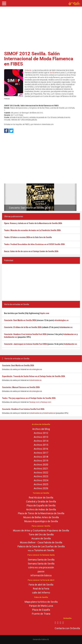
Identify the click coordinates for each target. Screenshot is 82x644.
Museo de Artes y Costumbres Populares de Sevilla (41, 530)
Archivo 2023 (41, 476)
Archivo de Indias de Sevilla (41, 509)
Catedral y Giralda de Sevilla (41, 502)
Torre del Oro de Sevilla (41, 534)
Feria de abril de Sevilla (41, 585)
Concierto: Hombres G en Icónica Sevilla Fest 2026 (23, 409)
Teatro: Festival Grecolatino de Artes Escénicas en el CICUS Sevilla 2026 (34, 244)
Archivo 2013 (41, 437)
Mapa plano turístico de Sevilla (41, 602)
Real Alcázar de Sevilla (41, 498)
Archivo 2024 (41, 480)
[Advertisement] (41, 28)
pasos (41, 571)
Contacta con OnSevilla (67, 628)
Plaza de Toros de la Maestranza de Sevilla (41, 513)
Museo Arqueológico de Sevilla (41, 521)
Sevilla (52, 73)
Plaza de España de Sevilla (41, 505)
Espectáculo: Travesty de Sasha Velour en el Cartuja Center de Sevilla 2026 (33, 376)
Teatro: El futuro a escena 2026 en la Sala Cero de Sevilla (28, 237)
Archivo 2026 (41, 488)
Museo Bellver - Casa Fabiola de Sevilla (41, 542)
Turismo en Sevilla (44, 550)
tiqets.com (45, 313)
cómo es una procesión (41, 567)
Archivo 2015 (41, 445)
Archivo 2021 (41, 469)
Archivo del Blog (41, 429)
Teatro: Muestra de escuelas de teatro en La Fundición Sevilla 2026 (32, 230)
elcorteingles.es (36, 369)
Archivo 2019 (41, 461)
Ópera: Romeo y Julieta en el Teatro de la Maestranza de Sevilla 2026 (33, 223)
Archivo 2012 (41, 433)
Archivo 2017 (41, 453)
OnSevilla (28, 70)
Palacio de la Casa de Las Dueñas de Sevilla (41, 546)
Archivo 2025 (41, 484)
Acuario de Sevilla (41, 538)
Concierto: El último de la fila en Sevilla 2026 (23, 327)
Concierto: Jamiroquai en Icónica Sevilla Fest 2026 (25, 344)
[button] (5, 197)
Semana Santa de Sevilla (41, 560)
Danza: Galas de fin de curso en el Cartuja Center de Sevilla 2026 (31, 251)
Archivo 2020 (41, 465)
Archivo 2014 (41, 441)
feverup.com (34, 402)
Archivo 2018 (41, 457)
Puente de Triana (41, 614)
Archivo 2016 (41, 449)
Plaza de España (41, 610)
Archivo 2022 (41, 473)
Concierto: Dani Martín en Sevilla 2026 (18, 365)
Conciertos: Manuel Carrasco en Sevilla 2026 (21, 387)
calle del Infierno (41, 593)
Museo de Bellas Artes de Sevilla (41, 517)
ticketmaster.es (35, 380)
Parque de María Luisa (41, 606)
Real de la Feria (41, 589)
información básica (41, 575)
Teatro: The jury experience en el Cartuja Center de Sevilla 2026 (29, 398)
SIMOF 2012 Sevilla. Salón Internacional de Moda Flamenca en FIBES (39, 59)
